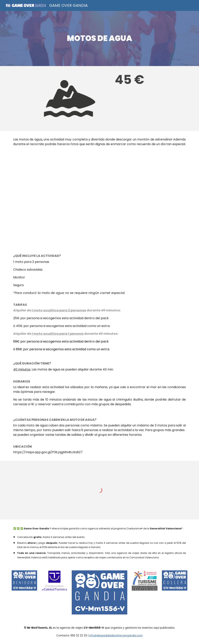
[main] (99, 38)
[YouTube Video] (99, 199)
